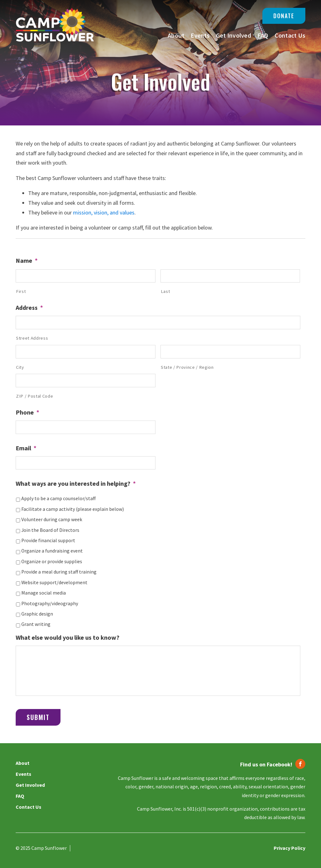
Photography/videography (50, 603)
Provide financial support (48, 540)
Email (26, 448)
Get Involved (234, 35)
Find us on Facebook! (266, 764)
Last (166, 291)
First (21, 291)
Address (29, 307)
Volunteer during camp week (52, 519)
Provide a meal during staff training (59, 572)
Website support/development (54, 582)
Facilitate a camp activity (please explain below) (73, 509)
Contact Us (290, 35)
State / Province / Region (187, 367)
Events (200, 35)
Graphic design (37, 614)
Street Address (32, 338)
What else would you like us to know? (68, 637)
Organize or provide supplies (52, 561)
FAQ (263, 35)
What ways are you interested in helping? (76, 483)
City (20, 367)
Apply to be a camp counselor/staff (58, 498)
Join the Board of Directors (50, 530)
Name (27, 260)
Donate (284, 16)
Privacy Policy (289, 848)
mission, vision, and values (104, 212)
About (176, 35)
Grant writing (36, 624)
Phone (27, 412)
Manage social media (44, 593)
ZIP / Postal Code (34, 396)
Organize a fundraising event (52, 551)
